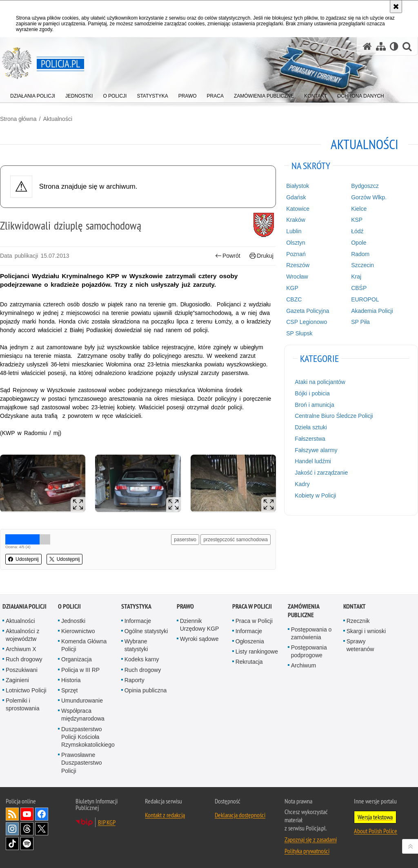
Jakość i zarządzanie (321, 473)
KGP (292, 288)
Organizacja (77, 659)
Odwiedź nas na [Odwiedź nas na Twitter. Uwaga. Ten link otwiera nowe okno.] (42, 829)
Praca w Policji (252, 606)
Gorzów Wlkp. (369, 197)
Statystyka (136, 606)
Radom (360, 254)
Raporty (135, 680)
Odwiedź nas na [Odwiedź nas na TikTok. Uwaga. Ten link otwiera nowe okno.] (12, 843)
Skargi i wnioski (366, 631)
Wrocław (297, 277)
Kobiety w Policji (315, 495)
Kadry (302, 484)
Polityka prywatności (307, 851)
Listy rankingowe (257, 652)
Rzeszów (298, 265)
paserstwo (185, 540)
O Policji (69, 606)
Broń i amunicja (315, 405)
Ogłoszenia (250, 641)
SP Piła (360, 322)
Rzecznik (358, 621)
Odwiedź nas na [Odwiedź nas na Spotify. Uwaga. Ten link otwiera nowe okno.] (27, 843)
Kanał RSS (12, 814)
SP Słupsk (299, 333)
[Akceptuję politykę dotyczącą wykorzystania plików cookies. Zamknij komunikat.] (396, 7)
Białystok (298, 186)
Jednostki (73, 621)
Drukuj (261, 256)
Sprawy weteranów (360, 645)
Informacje (138, 621)
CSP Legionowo (307, 322)
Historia (71, 680)
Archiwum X (21, 649)
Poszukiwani (22, 670)
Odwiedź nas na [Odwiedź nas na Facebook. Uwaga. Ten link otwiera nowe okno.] (42, 814)
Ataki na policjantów (320, 382)
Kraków (296, 220)
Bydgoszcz (365, 186)
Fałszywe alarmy (316, 450)
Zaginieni (17, 680)
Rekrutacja (249, 662)
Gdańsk (296, 197)
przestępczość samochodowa (235, 540)
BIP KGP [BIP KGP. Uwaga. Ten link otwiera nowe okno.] (107, 822)
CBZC (294, 299)
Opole (359, 243)
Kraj (356, 277)
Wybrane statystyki (136, 645)
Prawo (185, 606)
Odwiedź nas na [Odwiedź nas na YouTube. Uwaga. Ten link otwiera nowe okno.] (27, 814)
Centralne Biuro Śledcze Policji (334, 416)
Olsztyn (296, 243)
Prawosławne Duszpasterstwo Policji (82, 763)
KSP (357, 220)
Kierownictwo (78, 631)
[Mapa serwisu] (381, 46)
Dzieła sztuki (311, 427)
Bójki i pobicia (312, 393)
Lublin (294, 231)
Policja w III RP (80, 670)
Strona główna (18, 119)
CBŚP (359, 288)
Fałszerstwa (310, 439)
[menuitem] (33, 94)
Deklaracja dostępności (240, 815)
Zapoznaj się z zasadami (311, 839)
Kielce (359, 209)
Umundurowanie (82, 701)
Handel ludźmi (313, 461)
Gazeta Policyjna (308, 311)
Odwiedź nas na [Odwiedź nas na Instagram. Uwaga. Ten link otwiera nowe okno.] (12, 829)
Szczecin (362, 265)
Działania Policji (24, 606)
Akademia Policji (372, 311)
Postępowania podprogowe (309, 651)
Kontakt (355, 606)
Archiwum (303, 665)
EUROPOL (365, 299)
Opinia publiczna (146, 690)
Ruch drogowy (24, 659)
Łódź (357, 231)
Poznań (296, 254)
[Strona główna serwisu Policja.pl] (367, 46)
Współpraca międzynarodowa (83, 715)
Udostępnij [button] (23, 559)
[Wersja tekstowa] (394, 46)
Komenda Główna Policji (84, 645)
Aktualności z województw (22, 635)
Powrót (228, 256)
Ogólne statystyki (146, 631)
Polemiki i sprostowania (23, 704)
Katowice (298, 209)
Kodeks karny (142, 659)
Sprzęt (69, 690)
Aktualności (58, 119)
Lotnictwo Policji (26, 690)
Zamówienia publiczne (303, 611)
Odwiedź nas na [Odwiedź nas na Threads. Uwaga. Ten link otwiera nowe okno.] (27, 829)
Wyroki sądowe (199, 639)
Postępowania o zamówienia (311, 633)
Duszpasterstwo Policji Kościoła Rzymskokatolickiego (88, 737)
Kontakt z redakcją (165, 815)
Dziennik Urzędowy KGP (200, 625)
